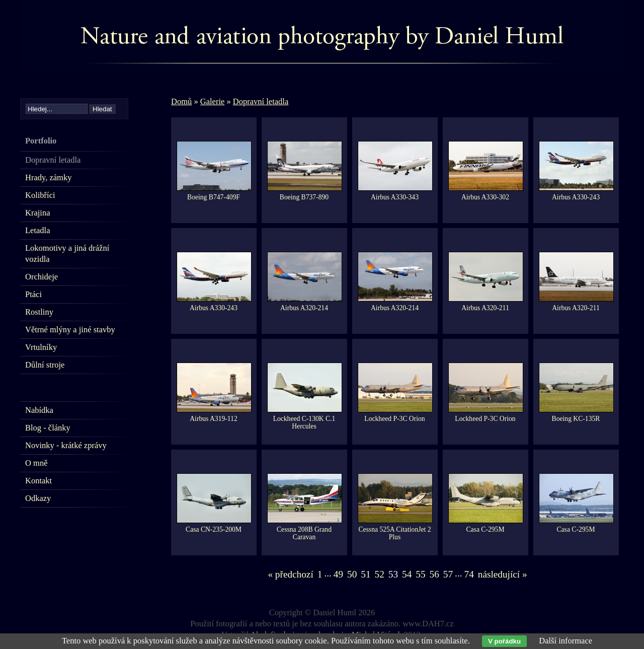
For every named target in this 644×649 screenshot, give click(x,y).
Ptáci (33, 294)
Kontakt (38, 481)
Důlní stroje (45, 365)
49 (338, 574)
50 (352, 574)
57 (448, 574)
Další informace (566, 641)
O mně (36, 463)
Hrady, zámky (48, 177)
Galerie (213, 101)
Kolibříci (40, 195)
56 (434, 574)
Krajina (37, 213)
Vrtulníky (41, 347)
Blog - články (48, 428)
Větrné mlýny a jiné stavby (70, 330)
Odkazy (38, 498)
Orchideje (42, 277)
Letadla (37, 230)
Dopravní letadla (261, 101)
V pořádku (504, 641)
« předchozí (290, 574)
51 (366, 574)
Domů (181, 101)
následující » (503, 574)
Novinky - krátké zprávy (66, 445)
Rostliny (39, 312)
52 (380, 574)
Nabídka (39, 410)
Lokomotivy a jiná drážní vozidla (67, 254)
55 (420, 574)
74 (469, 574)
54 (407, 574)
